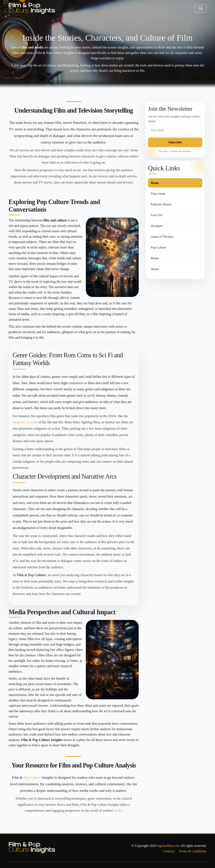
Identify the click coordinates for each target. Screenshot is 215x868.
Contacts (169, 851)
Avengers (157, 226)
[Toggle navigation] (201, 8)
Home (155, 183)
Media (155, 258)
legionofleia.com (168, 846)
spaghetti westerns (25, 422)
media (118, 811)
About (155, 269)
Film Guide (158, 194)
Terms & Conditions (193, 851)
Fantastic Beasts (161, 204)
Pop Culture (32, 778)
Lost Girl (157, 215)
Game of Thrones (162, 237)
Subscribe (175, 142)
